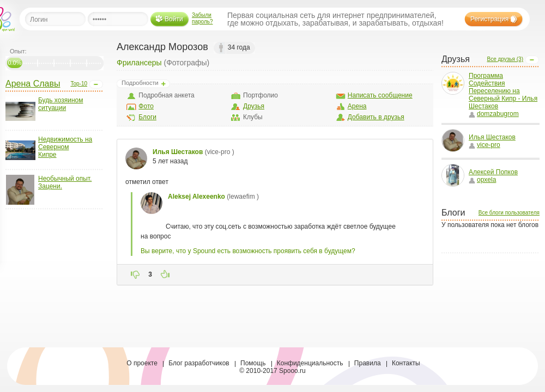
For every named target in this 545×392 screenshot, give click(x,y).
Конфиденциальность (310, 363)
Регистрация (489, 19)
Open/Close (96, 84)
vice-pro (485, 145)
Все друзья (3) (505, 59)
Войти (174, 19)
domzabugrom (494, 114)
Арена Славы (33, 84)
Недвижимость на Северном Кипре (65, 147)
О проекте (142, 363)
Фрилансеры (139, 63)
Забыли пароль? (202, 18)
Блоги (147, 117)
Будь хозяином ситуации (60, 104)
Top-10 (79, 84)
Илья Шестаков (492, 137)
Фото (146, 106)
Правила (368, 363)
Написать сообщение (380, 95)
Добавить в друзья (376, 117)
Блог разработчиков (199, 363)
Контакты (406, 363)
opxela (482, 180)
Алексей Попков (493, 172)
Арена (357, 106)
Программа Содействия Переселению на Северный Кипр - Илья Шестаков (503, 91)
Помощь (253, 363)
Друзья (254, 106)
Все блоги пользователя (509, 213)
